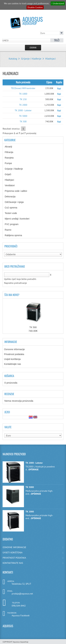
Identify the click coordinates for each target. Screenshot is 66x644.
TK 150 (23, 99)
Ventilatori (11, 185)
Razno (10, 230)
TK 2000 (23, 105)
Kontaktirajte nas (12, 364)
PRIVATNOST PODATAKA (33, 558)
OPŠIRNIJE (33, 470)
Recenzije (9, 394)
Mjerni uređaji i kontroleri (19, 219)
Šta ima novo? (12, 295)
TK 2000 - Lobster (23, 110)
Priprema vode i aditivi (18, 191)
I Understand (58, 3)
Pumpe (11, 163)
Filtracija (11, 152)
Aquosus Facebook (21, 615)
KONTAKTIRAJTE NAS (33, 563)
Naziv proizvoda (23, 82)
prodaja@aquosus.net (22, 594)
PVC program (14, 224)
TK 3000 (23, 116)
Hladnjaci (50, 59)
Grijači (10, 174)
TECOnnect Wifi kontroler (23, 88)
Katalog (13, 59)
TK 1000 (23, 94)
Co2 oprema (13, 208)
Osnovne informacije (14, 349)
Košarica (9, 376)
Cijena (49, 82)
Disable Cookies (35, 7)
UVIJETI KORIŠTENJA (33, 553)
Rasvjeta (11, 158)
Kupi (59, 88)
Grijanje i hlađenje (31, 59)
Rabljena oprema (16, 235)
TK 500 (23, 121)
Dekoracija (12, 197)
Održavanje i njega (16, 202)
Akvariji (11, 147)
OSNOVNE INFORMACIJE (33, 547)
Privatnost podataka (14, 354)
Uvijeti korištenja (12, 359)
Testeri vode (13, 213)
